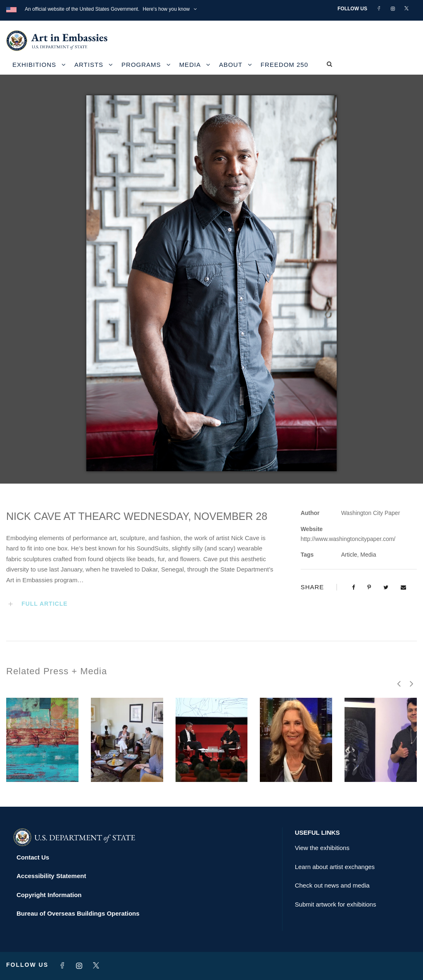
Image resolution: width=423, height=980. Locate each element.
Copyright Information (49, 895)
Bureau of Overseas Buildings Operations (78, 913)
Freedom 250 (284, 65)
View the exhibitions (322, 848)
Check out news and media (332, 885)
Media (190, 65)
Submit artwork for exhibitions (336, 904)
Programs (141, 65)
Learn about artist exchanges (335, 867)
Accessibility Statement (51, 876)
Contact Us (33, 857)
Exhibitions (34, 65)
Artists (89, 65)
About (231, 65)
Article (349, 555)
